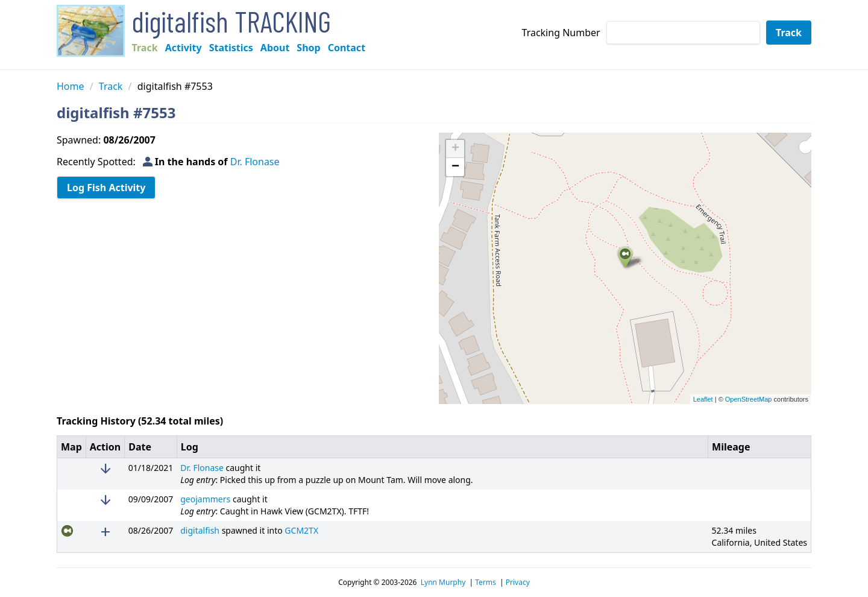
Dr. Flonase (255, 162)
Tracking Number (561, 33)
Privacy (518, 583)
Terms (486, 583)
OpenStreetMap (749, 399)
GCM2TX (301, 530)
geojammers (205, 499)
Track (145, 48)
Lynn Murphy (443, 583)
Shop (308, 48)
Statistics (231, 48)
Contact (347, 48)
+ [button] (455, 149)
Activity (184, 48)
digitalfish (200, 530)
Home (71, 86)
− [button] (455, 167)
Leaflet (703, 399)
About (275, 48)
